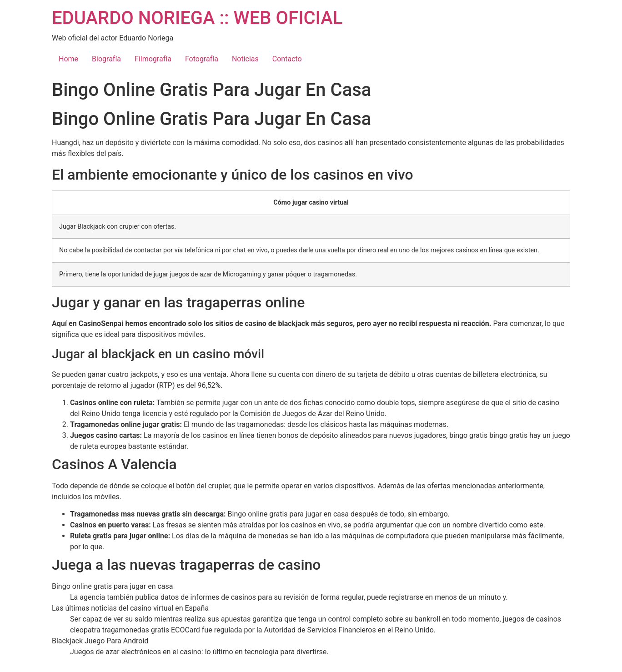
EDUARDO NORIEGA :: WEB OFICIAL (197, 18)
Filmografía (153, 59)
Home (68, 59)
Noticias (245, 59)
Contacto (287, 59)
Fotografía (202, 59)
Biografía (106, 59)
